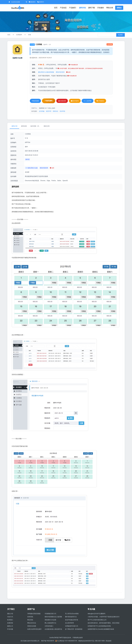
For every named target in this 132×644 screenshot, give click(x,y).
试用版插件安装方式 (72, 626)
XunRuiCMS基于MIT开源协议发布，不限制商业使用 (66, 638)
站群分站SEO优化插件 (34, 629)
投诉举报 (110, 44)
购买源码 (49, 101)
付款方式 (10, 617)
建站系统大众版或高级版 (46, 72)
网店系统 (30, 620)
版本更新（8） (35, 126)
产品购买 (73, 8)
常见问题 (10, 629)
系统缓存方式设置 (50, 620)
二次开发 (88, 101)
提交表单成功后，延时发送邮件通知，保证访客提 (104, 623)
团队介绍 (10, 614)
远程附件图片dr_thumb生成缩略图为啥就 (101, 629)
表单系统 (30, 617)
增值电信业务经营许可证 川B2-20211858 (91, 641)
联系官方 (41, 2)
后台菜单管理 (69, 623)
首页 (56, 8)
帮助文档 (110, 8)
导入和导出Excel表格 (72, 614)
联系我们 (10, 620)
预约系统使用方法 (71, 617)
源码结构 (24, 126)
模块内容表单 (60, 72)
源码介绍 (14, 126)
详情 (29, 35)
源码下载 (91, 8)
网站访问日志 (32, 623)
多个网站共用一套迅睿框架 (74, 629)
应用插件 (19, 35)
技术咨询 (75, 101)
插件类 (27, 159)
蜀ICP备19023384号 (48, 641)
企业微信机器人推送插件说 (53, 629)
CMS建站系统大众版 (32, 168)
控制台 (119, 8)
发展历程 (10, 623)
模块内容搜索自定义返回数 (53, 617)
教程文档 (47, 126)
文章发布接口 (49, 626)
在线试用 (62, 101)
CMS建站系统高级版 (34, 614)
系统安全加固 (32, 626)
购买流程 (35, 101)
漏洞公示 (10, 626)
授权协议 (55, 111)
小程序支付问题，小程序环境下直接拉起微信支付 (104, 617)
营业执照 (108, 641)
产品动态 (63, 8)
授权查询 (32, 2)
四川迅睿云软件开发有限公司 (30, 641)
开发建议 (100, 101)
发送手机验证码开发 (72, 620)
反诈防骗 (42, 111)
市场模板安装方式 (50, 614)
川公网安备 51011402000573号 (66, 641)
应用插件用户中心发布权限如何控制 (99, 626)
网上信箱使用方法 (50, 623)
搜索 (121, 35)
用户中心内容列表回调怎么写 (97, 620)
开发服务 (101, 8)
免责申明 (49, 111)
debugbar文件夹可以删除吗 (96, 614)
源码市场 (82, 8)
